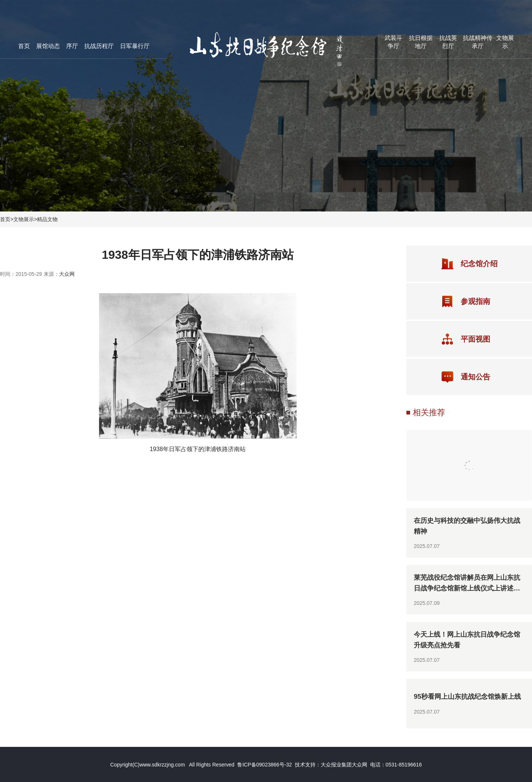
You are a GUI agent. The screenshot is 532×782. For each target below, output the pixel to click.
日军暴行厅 (135, 46)
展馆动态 (48, 46)
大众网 (67, 274)
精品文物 (47, 219)
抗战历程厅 (99, 46)
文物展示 (24, 219)
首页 (24, 46)
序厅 (72, 46)
